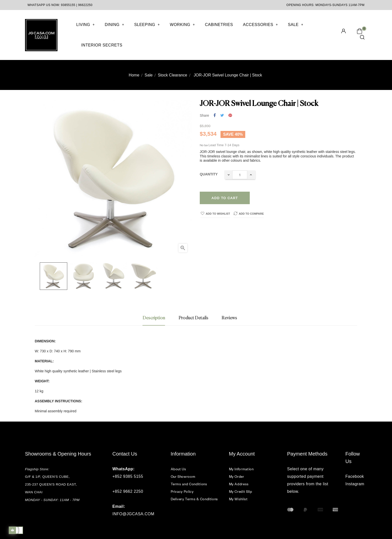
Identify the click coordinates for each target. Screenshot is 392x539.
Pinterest (230, 116)
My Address (239, 484)
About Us (178, 469)
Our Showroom (183, 476)
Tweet (222, 116)
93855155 (68, 5)
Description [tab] (154, 318)
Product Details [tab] (193, 318)
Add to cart (225, 198)
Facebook (355, 476)
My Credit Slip (241, 491)
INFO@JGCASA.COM (133, 514)
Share (215, 116)
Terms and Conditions (189, 484)
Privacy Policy (182, 491)
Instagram (355, 484)
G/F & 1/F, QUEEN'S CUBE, (48, 477)
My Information (241, 469)
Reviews (229, 318)
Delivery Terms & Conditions (194, 499)
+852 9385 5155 (128, 476)
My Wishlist (238, 499)
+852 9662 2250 (128, 491)
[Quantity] (240, 175)
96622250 (85, 5)
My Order (237, 476)
